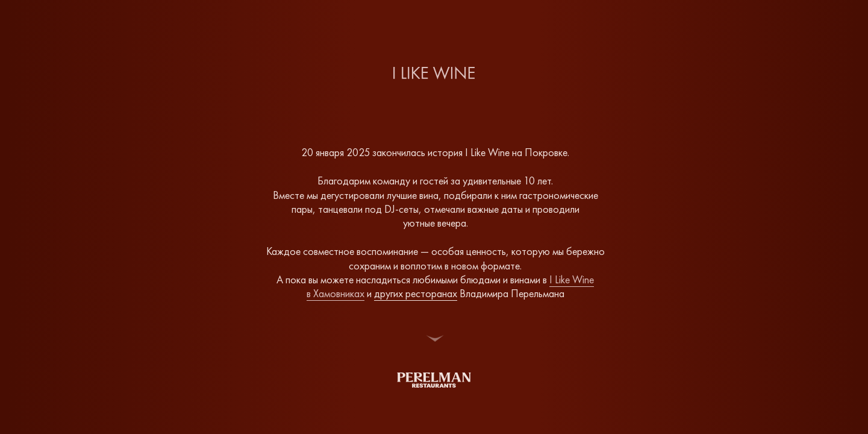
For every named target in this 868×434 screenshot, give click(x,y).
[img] (434, 380)
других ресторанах (416, 294)
